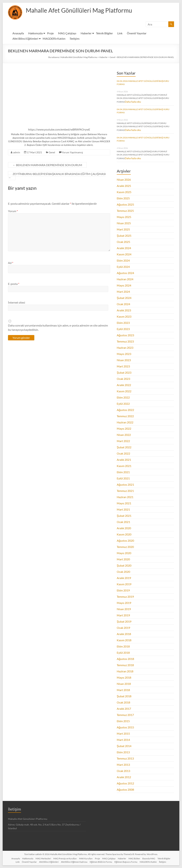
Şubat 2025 (124, 236)
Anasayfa (18, 33)
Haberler (86, 33)
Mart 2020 (123, 559)
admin (17, 152)
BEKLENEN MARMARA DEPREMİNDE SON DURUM (47, 165)
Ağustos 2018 (125, 659)
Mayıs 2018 (124, 677)
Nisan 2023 (124, 360)
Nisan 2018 (124, 684)
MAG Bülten (134, 858)
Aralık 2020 (124, 528)
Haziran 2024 (125, 279)
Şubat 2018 (124, 696)
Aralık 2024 (124, 248)
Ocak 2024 (123, 304)
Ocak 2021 (123, 522)
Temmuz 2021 (125, 491)
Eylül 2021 (123, 478)
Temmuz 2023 (125, 341)
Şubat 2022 (124, 447)
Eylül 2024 (123, 267)
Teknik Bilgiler (104, 33)
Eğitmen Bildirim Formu (101, 862)
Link (120, 33)
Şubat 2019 (124, 621)
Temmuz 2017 (125, 715)
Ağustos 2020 (125, 541)
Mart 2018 (123, 690)
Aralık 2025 (124, 186)
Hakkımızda (35, 33)
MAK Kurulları (86, 858)
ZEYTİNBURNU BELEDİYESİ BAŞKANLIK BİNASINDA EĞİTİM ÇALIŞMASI (57, 176)
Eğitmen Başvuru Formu (126, 862)
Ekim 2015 (123, 721)
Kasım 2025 (124, 192)
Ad (11, 263)
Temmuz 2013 (125, 758)
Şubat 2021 (124, 516)
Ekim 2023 (123, 323)
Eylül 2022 (123, 404)
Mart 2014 (123, 740)
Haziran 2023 (125, 348)
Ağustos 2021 (125, 485)
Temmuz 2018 (125, 665)
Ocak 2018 (123, 702)
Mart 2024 (123, 292)
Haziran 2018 (125, 671)
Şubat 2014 (124, 746)
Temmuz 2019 (125, 597)
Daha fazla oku (133, 102)
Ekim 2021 (123, 472)
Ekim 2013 (123, 752)
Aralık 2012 (124, 777)
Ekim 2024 (123, 260)
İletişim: (75, 39)
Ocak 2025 (123, 242)
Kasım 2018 (124, 640)
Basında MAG (149, 858)
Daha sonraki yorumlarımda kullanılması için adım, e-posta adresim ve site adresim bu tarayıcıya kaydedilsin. (58, 327)
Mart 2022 (123, 441)
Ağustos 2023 (125, 335)
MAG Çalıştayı (67, 33)
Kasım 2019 (124, 584)
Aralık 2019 (124, 578)
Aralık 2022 (124, 385)
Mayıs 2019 (124, 603)
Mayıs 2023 (124, 354)
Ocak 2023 (123, 379)
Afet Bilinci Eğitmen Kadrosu (74, 862)
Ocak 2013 (123, 771)
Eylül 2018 (123, 653)
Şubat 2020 (124, 565)
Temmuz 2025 (125, 211)
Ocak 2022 (123, 453)
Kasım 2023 (124, 316)
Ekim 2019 (123, 590)
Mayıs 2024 (124, 285)
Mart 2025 (123, 229)
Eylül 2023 (123, 329)
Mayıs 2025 (124, 217)
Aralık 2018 (124, 634)
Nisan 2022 (124, 435)
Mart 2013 (123, 765)
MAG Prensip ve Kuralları (65, 858)
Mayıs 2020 (124, 553)
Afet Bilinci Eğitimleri (25, 39)
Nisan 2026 (124, 180)
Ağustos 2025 (125, 204)
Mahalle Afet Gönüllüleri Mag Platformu (81, 10)
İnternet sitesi (16, 302)
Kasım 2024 (124, 254)
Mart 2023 (123, 366)
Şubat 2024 (124, 298)
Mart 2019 (123, 615)
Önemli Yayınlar (137, 33)
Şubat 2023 (124, 372)
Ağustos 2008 (125, 789)
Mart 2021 (123, 509)
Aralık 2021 (124, 460)
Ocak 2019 (123, 628)
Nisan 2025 (124, 223)
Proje (50, 33)
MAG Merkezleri (43, 858)
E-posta (14, 284)
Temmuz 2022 (125, 416)
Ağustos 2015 (125, 727)
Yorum (13, 211)
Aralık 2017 (124, 709)
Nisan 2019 (124, 609)
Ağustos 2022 (125, 410)
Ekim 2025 (123, 198)
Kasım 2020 (124, 534)
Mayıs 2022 (124, 428)
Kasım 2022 (124, 391)
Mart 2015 (123, 733)
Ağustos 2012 (125, 783)
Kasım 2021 (124, 466)
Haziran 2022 (125, 422)
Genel (52, 152)
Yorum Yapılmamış (72, 152)
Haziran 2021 (125, 497)
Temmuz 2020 (125, 547)
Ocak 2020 (123, 572)
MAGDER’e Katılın (54, 39)
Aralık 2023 (124, 310)
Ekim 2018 (123, 646)
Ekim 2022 (123, 397)
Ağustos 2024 (125, 273)
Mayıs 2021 (124, 503)
